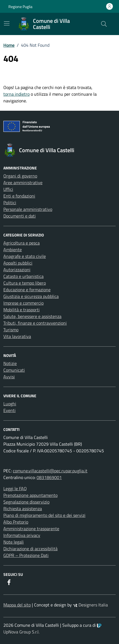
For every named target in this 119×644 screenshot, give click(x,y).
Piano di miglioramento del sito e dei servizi (44, 515)
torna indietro (16, 94)
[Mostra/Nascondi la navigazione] (7, 23)
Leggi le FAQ (15, 488)
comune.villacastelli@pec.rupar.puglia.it (50, 471)
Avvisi (9, 377)
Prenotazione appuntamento (30, 495)
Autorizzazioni (17, 270)
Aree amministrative (23, 182)
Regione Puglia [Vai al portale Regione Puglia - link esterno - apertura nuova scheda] (20, 7)
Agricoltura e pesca (22, 243)
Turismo (11, 330)
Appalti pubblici (18, 263)
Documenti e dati (20, 216)
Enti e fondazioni (19, 196)
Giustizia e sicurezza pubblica (31, 296)
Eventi (9, 410)
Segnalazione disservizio (26, 502)
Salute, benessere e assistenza (32, 316)
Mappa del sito (17, 605)
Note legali (14, 542)
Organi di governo (20, 176)
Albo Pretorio (16, 522)
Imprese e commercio (23, 303)
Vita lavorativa (17, 336)
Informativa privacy (22, 535)
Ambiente (13, 250)
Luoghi (10, 404)
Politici (10, 203)
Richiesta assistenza (23, 509)
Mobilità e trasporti (22, 310)
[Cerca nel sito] (104, 24)
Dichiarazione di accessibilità (30, 549)
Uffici (8, 189)
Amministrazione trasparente (31, 529)
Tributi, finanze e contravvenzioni (35, 323)
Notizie (10, 363)
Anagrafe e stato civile (25, 256)
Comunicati (14, 370)
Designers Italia (90, 605)
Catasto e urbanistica (23, 276)
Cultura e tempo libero (25, 283)
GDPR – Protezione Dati (26, 555)
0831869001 (49, 477)
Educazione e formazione (27, 290)
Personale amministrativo (28, 209)
